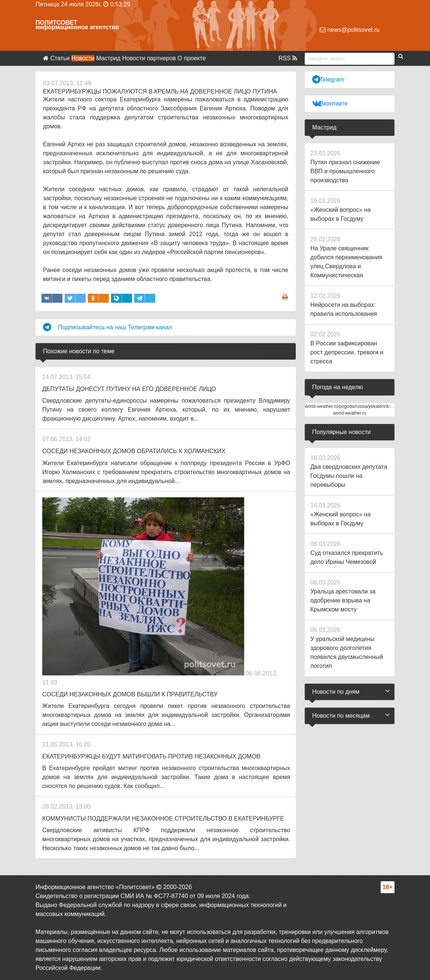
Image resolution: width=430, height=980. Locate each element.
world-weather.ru (350, 413)
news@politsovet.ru (350, 30)
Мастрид (108, 58)
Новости (83, 58)
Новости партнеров (149, 58)
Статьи (60, 58)
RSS (288, 58)
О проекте (192, 58)
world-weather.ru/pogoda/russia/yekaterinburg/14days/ (359, 406)
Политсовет (56, 23)
